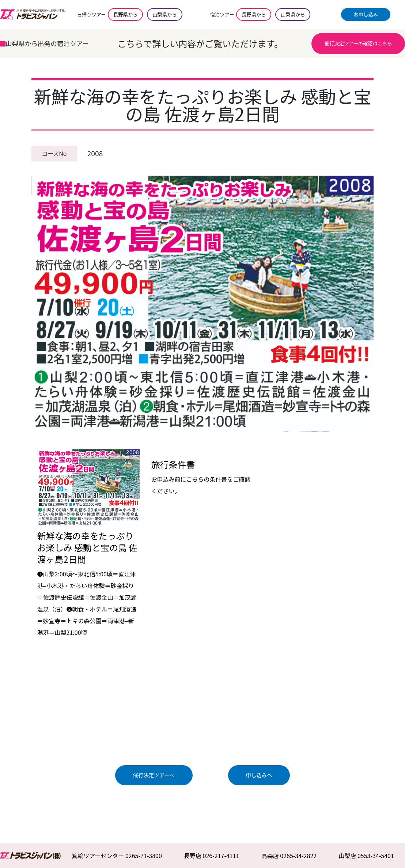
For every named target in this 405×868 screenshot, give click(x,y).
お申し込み (366, 14)
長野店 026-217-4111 (212, 856)
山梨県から (164, 14)
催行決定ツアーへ (154, 775)
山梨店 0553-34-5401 (366, 856)
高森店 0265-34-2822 (289, 856)
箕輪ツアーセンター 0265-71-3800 (117, 856)
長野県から (125, 14)
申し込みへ (259, 775)
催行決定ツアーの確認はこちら (358, 43)
